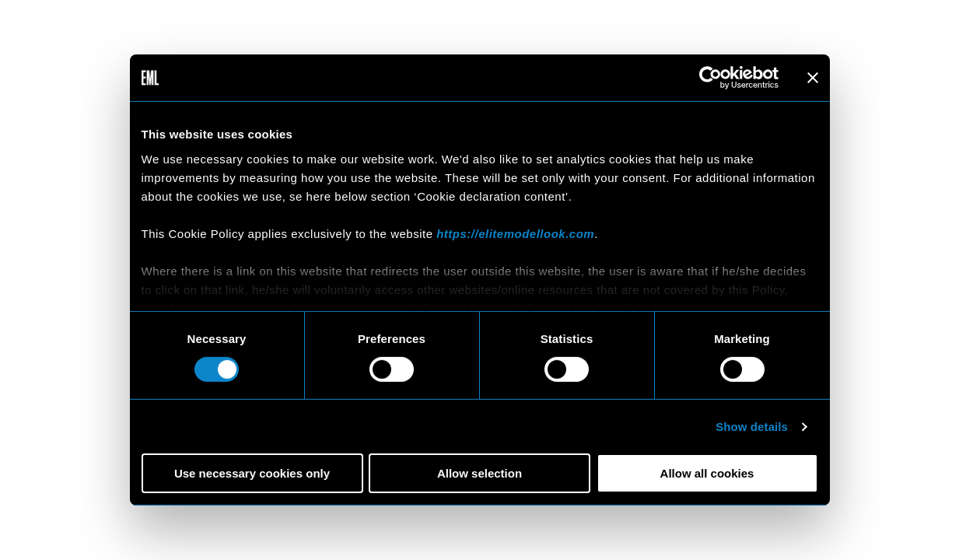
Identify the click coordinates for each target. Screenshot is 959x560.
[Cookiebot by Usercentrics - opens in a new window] (710, 78)
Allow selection (479, 473)
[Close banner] (813, 78)
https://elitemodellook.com (515, 233)
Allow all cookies (707, 473)
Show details (752, 427)
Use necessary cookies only (252, 473)
